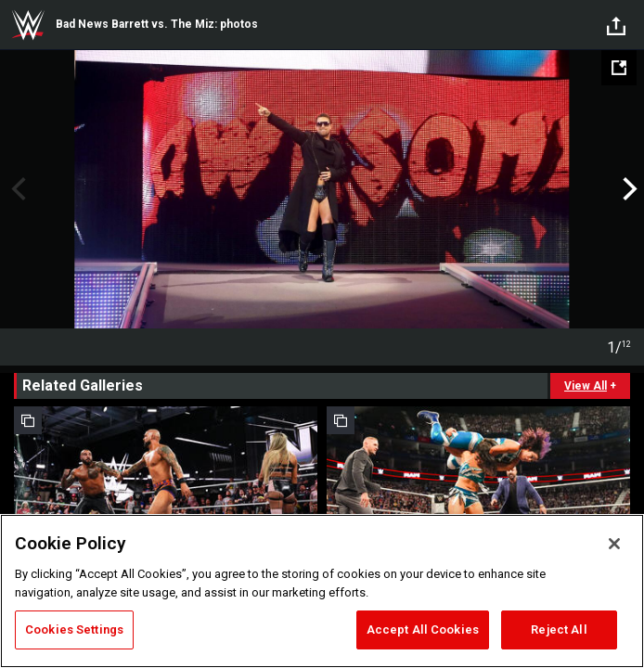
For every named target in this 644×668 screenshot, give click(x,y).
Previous (16, 189)
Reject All (559, 629)
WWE (28, 25)
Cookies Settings (74, 629)
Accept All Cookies (423, 629)
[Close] (614, 544)
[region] (322, 591)
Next (628, 189)
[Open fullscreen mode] (619, 68)
